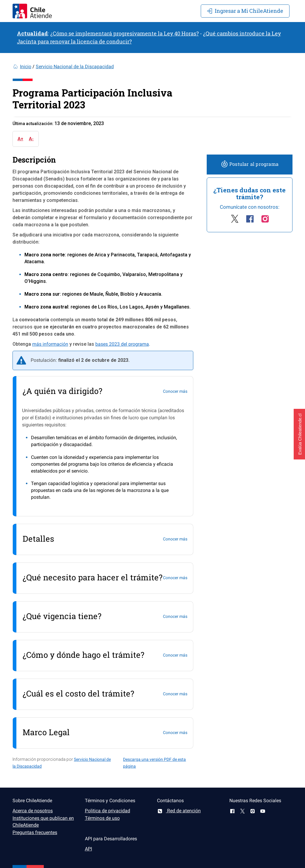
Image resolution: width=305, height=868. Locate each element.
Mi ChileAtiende (245, 11)
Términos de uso (102, 818)
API (88, 849)
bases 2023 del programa (122, 344)
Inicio (26, 67)
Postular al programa (250, 164)
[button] (299, 434)
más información (50, 344)
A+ (20, 139)
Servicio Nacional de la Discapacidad (75, 67)
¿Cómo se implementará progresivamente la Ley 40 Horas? (125, 33)
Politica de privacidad (108, 811)
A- (31, 139)
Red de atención (179, 811)
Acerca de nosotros (33, 811)
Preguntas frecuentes (35, 832)
